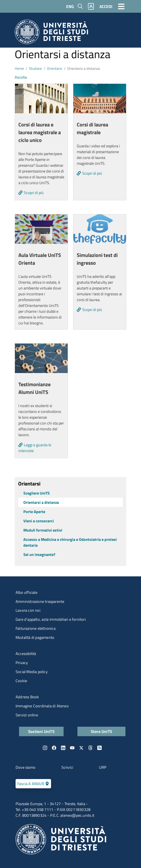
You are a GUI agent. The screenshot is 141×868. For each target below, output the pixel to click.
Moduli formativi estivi (43, 530)
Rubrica (91, 6)
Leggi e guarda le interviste (35, 448)
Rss (99, 748)
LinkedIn (63, 748)
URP (103, 767)
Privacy (22, 663)
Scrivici (67, 767)
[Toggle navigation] (121, 6)
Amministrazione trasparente (40, 601)
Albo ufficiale (26, 592)
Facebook (54, 748)
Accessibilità (26, 654)
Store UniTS (101, 731)
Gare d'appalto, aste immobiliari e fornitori (51, 619)
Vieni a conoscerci (39, 521)
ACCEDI (106, 6)
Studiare (35, 68)
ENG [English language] (70, 6)
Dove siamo (26, 767)
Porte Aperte (34, 512)
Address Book (27, 697)
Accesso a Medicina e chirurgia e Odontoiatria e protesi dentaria (70, 542)
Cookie (21, 681)
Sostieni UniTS (41, 731)
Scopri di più (34, 193)
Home (19, 68)
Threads (90, 748)
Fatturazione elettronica (36, 628)
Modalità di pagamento (35, 637)
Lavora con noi (28, 610)
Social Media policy (32, 672)
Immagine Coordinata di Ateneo (42, 706)
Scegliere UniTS (37, 493)
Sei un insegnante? (39, 555)
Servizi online (27, 715)
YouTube (72, 748)
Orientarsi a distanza (41, 502)
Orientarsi (55, 68)
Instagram (45, 748)
